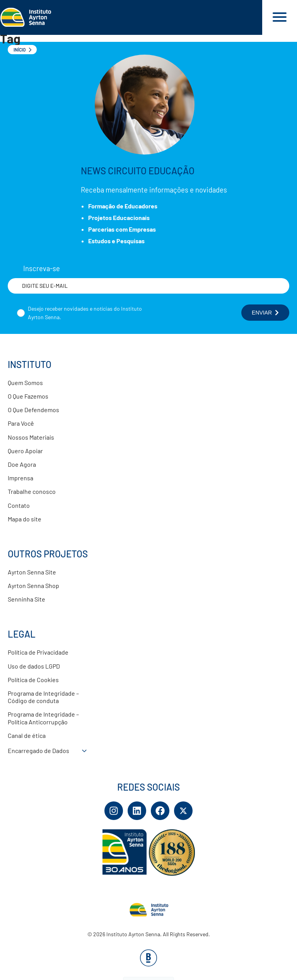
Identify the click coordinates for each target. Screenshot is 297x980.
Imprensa (20, 478)
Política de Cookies (33, 680)
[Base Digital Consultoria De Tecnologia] (148, 964)
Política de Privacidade (38, 652)
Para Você (21, 423)
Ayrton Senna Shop (33, 585)
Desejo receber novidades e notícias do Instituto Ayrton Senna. (85, 313)
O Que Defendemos (33, 410)
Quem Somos (25, 383)
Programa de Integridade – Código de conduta (43, 697)
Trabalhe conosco (32, 491)
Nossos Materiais (31, 437)
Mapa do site (25, 519)
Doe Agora (22, 464)
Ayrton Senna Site (32, 572)
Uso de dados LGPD (34, 666)
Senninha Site (26, 599)
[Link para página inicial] (131, 17)
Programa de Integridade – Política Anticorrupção (43, 718)
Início (20, 50)
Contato (19, 505)
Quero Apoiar (25, 451)
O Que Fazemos (28, 396)
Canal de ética (27, 735)
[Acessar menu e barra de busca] (280, 17)
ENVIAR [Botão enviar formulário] (265, 313)
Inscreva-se (42, 268)
